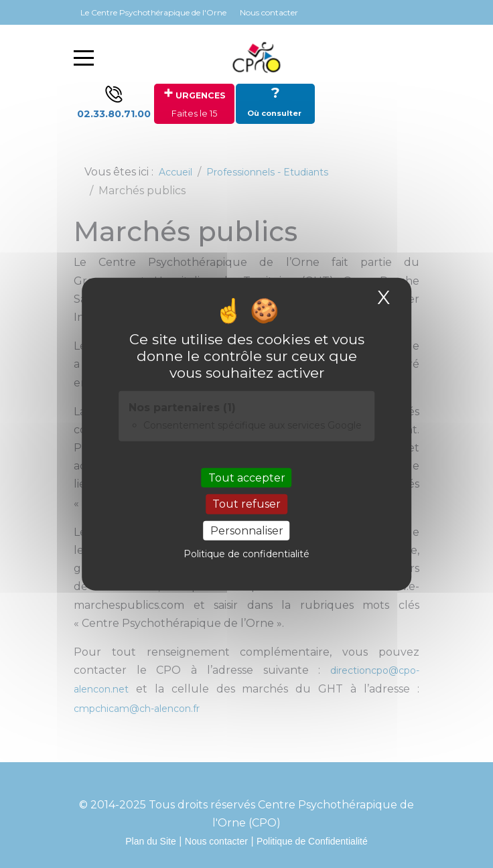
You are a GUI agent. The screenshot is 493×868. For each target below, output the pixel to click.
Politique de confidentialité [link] (246, 553)
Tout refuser (246, 504)
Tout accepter (247, 478)
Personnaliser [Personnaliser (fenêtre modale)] (247, 530)
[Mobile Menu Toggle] (84, 58)
